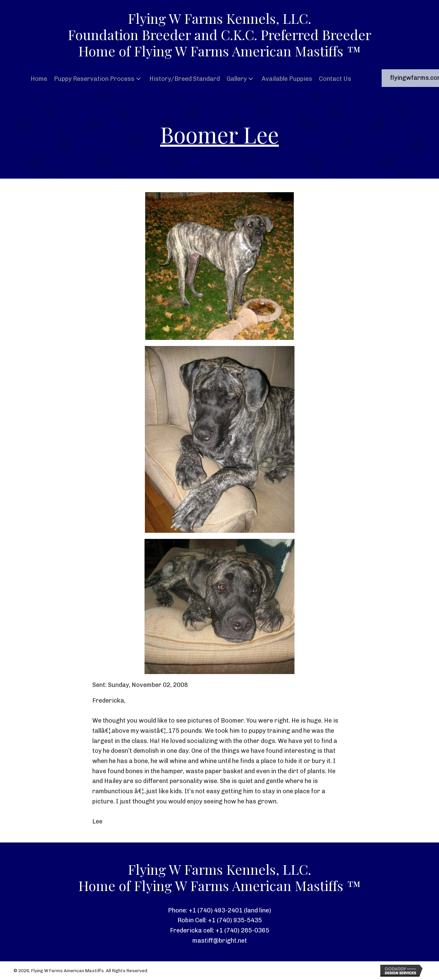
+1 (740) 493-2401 (216, 910)
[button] (138, 79)
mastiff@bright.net (220, 941)
